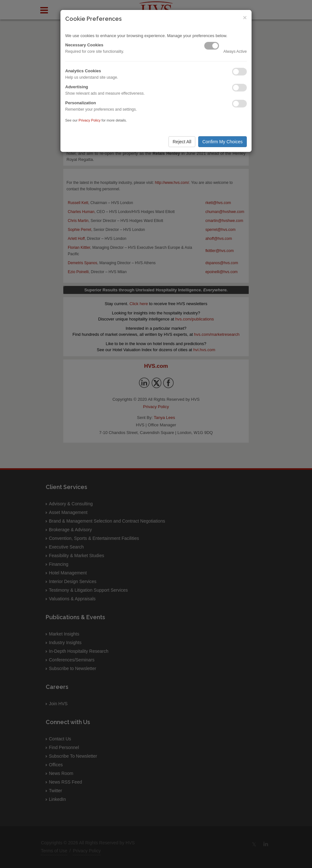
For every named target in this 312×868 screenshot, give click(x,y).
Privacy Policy (90, 120)
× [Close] (245, 17)
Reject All (182, 142)
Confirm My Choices (222, 142)
